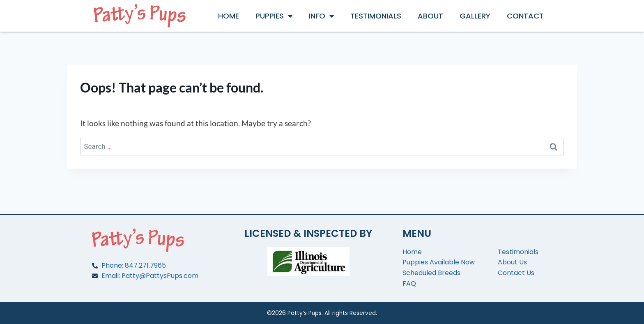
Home (229, 16)
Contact (525, 16)
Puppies (274, 16)
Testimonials (376, 16)
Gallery (475, 16)
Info (321, 16)
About (430, 16)
